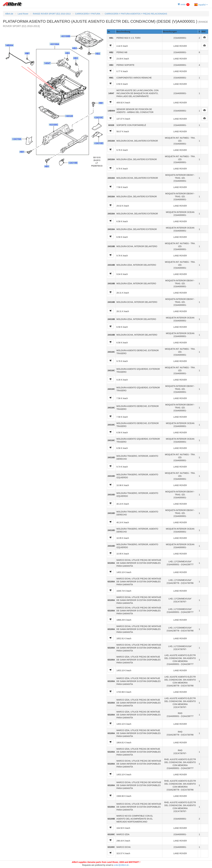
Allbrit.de (9, 14)
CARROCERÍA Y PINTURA (88, 14)
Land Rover (23, 14)
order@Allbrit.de (121, 865)
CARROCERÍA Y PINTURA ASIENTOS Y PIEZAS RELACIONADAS (136, 14)
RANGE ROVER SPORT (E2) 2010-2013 (52, 14)
